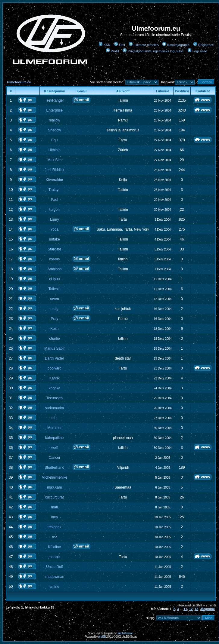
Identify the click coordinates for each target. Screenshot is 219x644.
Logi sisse (197, 51)
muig (55, 309)
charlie (54, 339)
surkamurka (54, 408)
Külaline (54, 547)
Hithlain (55, 150)
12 (191, 609)
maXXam (54, 487)
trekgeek (55, 527)
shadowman (54, 577)
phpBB (102, 637)
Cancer (54, 458)
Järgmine (207, 609)
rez (54, 537)
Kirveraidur (55, 180)
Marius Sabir (54, 348)
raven (55, 299)
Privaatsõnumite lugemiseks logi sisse (153, 51)
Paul (55, 200)
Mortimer (54, 428)
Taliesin (55, 289)
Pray (54, 319)
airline (55, 587)
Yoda (54, 229)
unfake (55, 239)
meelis (54, 259)
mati (54, 507)
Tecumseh (54, 398)
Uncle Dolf (54, 567)
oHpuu (54, 279)
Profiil (113, 51)
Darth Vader (55, 358)
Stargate (54, 249)
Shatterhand (54, 468)
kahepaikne (54, 438)
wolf (54, 448)
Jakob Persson (125, 633)
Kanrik (55, 378)
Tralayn (55, 190)
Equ (54, 140)
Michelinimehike (54, 477)
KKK (104, 45)
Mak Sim (54, 160)
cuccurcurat (55, 497)
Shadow (54, 130)
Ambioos (54, 269)
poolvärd (55, 368)
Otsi (119, 45)
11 (185, 609)
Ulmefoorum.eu (19, 82)
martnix (54, 557)
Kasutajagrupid (176, 45)
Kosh (54, 329)
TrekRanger (54, 100)
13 (196, 609)
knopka (54, 388)
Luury (55, 219)
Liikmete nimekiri (144, 45)
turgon (55, 210)
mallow (54, 120)
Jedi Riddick (54, 170)
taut (55, 418)
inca (55, 517)
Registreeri (204, 45)
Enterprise (54, 110)
